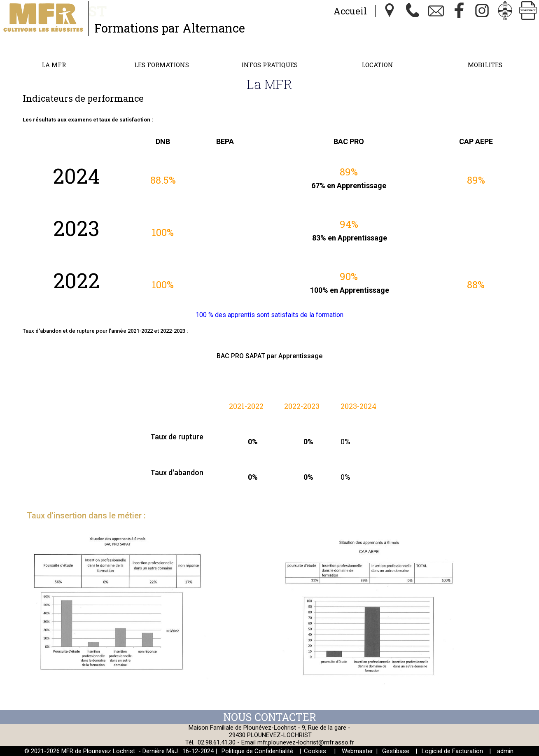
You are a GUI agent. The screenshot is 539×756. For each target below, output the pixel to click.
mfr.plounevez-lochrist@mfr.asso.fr (306, 742)
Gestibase (396, 751)
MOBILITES (485, 65)
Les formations (162, 65)
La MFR (54, 65)
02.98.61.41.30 (217, 742)
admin (505, 751)
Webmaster (357, 751)
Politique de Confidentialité (257, 751)
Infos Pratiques (269, 65)
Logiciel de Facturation (452, 751)
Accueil (350, 11)
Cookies (315, 751)
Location (377, 65)
